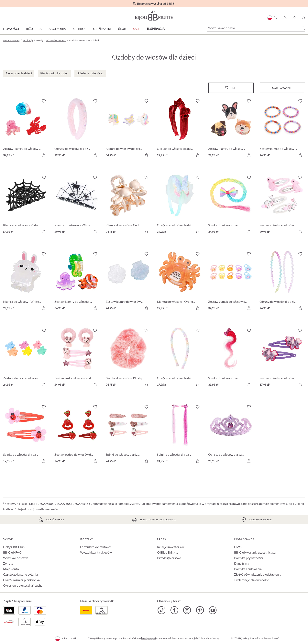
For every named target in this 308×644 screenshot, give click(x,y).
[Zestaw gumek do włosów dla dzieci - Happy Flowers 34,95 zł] (231, 282)
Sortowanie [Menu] (282, 88)
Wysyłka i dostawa (16, 558)
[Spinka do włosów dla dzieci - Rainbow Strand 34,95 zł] (231, 205)
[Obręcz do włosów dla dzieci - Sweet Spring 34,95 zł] (180, 205)
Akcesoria (57, 29)
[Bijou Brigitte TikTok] (162, 610)
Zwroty (8, 563)
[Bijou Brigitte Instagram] (187, 610)
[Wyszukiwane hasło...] (256, 28)
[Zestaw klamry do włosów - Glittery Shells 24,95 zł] (128, 282)
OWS (238, 547)
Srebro (79, 29)
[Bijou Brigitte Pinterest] (200, 610)
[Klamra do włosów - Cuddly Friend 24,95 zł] (128, 205)
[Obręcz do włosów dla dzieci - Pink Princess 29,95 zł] (231, 435)
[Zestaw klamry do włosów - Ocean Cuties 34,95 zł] (26, 129)
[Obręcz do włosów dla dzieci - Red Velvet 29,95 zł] (180, 129)
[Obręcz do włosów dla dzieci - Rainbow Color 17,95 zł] (180, 358)
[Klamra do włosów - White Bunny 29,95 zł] (26, 282)
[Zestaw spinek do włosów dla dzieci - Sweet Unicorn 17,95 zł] (282, 358)
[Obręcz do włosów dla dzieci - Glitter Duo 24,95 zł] (282, 282)
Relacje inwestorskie (171, 547)
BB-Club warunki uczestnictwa (255, 552)
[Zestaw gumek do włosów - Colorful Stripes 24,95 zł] (282, 129)
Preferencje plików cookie (252, 580)
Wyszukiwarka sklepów (96, 552)
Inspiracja (156, 29)
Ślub (122, 29)
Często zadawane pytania (20, 574)
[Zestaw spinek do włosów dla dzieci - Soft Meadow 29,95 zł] (282, 205)
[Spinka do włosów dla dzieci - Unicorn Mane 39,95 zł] (231, 358)
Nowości (11, 29)
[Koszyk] (304, 17)
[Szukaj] (303, 28)
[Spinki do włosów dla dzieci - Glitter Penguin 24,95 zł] (128, 435)
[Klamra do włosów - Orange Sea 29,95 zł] (180, 282)
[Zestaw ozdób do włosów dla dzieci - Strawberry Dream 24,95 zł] (77, 435)
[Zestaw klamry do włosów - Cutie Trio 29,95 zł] (231, 129)
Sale (137, 29)
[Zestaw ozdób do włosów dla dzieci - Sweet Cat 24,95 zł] (77, 358)
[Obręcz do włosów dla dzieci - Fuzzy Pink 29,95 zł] (77, 129)
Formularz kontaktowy (95, 547)
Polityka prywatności (248, 558)
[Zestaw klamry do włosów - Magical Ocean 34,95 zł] (77, 282)
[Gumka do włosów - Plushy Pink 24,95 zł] (128, 358)
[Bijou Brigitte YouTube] (213, 610)
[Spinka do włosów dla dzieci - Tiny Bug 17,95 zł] (26, 435)
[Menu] (231, 88)
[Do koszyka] (44, 155)
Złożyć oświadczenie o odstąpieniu (258, 574)
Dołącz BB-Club (14, 547)
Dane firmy (242, 563)
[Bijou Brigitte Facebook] (174, 610)
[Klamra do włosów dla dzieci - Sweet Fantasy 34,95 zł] (128, 129)
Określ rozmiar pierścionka (21, 580)
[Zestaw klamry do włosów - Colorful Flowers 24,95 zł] (26, 358)
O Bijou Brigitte (168, 552)
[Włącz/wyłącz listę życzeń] (44, 101)
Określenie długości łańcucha (23, 585)
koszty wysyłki (148, 638)
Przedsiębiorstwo (169, 558)
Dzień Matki (101, 29)
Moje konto (11, 569)
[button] (285, 17)
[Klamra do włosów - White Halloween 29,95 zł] (77, 205)
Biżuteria (34, 29)
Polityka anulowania (248, 569)
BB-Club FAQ (12, 552)
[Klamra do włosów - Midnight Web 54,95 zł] (26, 205)
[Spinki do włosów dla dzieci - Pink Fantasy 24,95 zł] (180, 435)
